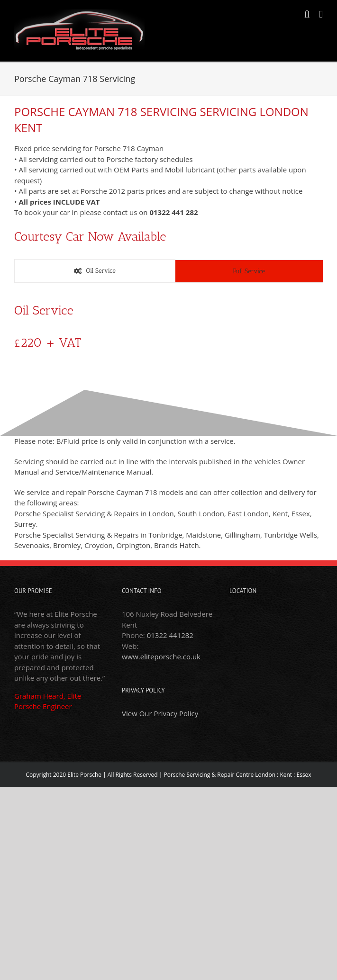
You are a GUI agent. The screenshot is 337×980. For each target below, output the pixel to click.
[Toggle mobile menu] (321, 14)
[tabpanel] (168, 333)
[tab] (95, 271)
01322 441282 (170, 635)
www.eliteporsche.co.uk (161, 656)
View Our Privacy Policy (160, 713)
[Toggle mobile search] (307, 14)
